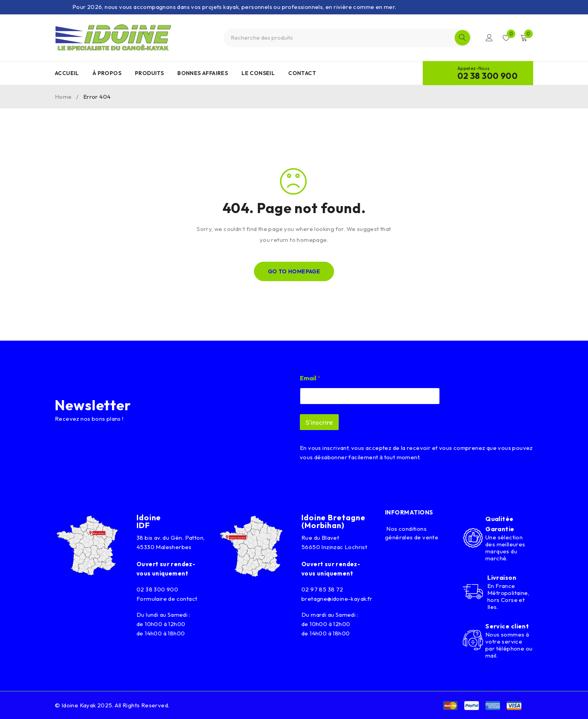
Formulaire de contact (167, 599)
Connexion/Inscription (489, 38)
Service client (507, 626)
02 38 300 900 (487, 76)
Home (63, 97)
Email (310, 378)
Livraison (502, 577)
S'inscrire (319, 422)
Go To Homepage (294, 271)
